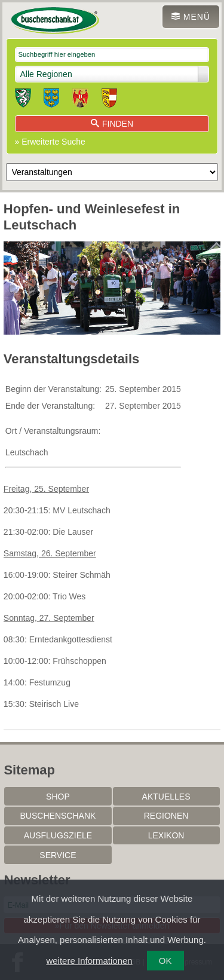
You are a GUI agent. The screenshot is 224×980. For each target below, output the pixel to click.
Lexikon (166, 835)
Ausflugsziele (58, 835)
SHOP (58, 797)
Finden (112, 124)
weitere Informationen (89, 961)
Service (58, 855)
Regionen (166, 816)
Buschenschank (58, 816)
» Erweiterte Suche (50, 142)
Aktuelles (166, 797)
